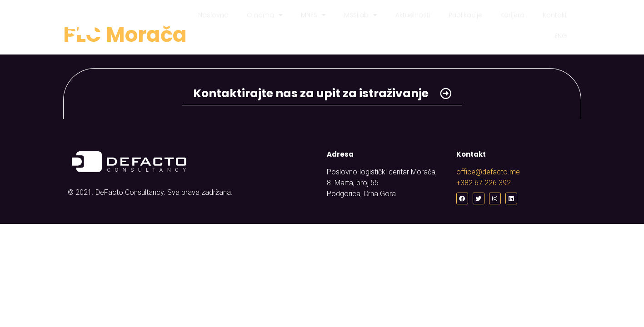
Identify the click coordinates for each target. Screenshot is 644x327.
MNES (313, 15)
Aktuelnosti (413, 15)
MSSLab (361, 15)
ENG (561, 36)
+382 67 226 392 (484, 183)
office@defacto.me (488, 172)
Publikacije (465, 15)
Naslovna (213, 15)
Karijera (512, 15)
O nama (265, 15)
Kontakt (555, 15)
